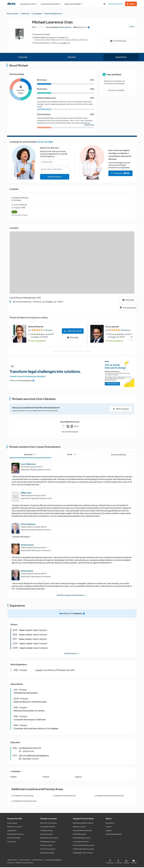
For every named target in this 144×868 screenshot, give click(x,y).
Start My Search (55, 177)
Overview (23, 58)
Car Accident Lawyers (81, 842)
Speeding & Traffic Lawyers (83, 853)
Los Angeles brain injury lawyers (64, 796)
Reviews (72, 58)
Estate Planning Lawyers (82, 839)
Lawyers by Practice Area (51, 4)
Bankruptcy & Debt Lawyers (83, 824)
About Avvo (110, 824)
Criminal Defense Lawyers (82, 831)
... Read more (89, 126)
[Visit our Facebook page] (110, 862)
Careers (109, 827)
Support (109, 831)
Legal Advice (12, 831)
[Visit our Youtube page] (133, 862)
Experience (121, 58)
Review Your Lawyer (15, 827)
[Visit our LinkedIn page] (126, 862)
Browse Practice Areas (16, 835)
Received (30, 455)
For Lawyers (12, 842)
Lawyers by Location (29, 4)
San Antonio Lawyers (48, 850)
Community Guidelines (53, 861)
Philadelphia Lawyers (48, 842)
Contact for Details (116, 91)
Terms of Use (12, 861)
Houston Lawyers (47, 835)
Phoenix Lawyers (46, 846)
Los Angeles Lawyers (48, 827)
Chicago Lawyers (46, 831)
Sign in (131, 4)
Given (72, 455)
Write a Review (67, 28)
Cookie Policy (37, 861)
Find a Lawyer (12, 824)
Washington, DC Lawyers (49, 839)
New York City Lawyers (49, 824)
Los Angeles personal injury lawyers (24, 802)
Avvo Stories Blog (14, 839)
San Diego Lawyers (47, 853)
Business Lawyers (79, 827)
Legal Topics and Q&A (73, 4)
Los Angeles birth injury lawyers (23, 796)
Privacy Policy (25, 861)
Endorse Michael (119, 455)
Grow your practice (116, 4)
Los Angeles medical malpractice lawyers (109, 796)
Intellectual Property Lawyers (83, 850)
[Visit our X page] (119, 862)
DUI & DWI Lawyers (80, 835)
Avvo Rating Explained (114, 835)
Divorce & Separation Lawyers (84, 846)
